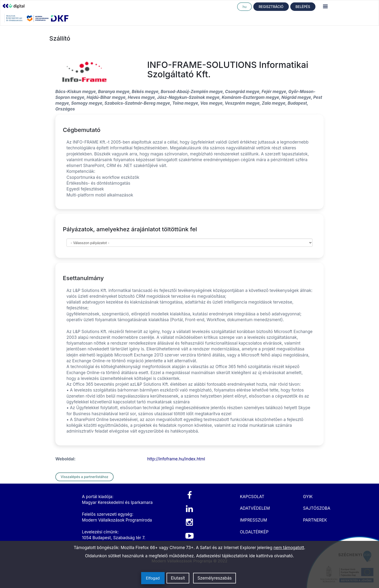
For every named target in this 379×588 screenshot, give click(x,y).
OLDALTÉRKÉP (254, 532)
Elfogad (153, 578)
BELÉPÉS (303, 7)
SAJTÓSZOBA (317, 508)
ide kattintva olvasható (271, 556)
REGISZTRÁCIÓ (271, 7)
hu (244, 7)
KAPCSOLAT (252, 497)
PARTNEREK (315, 520)
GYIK (308, 497)
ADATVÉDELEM (255, 508)
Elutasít (178, 578)
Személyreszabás (215, 578)
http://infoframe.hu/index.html (176, 459)
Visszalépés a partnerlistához (84, 477)
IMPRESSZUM (253, 520)
